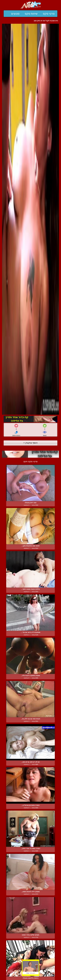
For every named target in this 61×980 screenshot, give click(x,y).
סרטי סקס (49, 14)
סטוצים (15, 14)
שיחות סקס (31, 14)
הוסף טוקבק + (30, 443)
